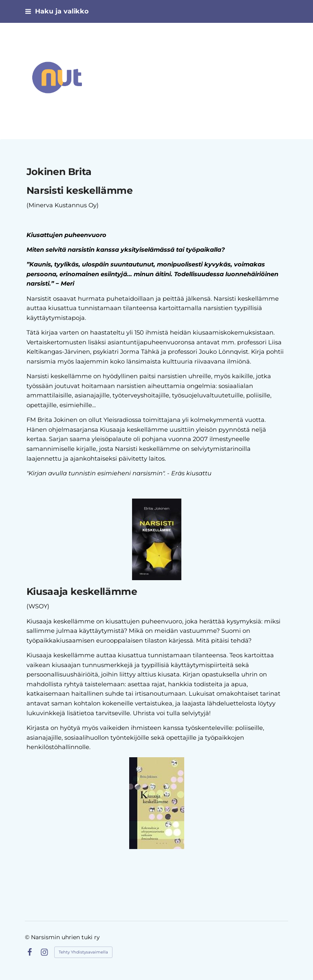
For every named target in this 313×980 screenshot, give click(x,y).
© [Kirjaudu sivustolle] (28, 937)
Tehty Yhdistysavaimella (83, 952)
